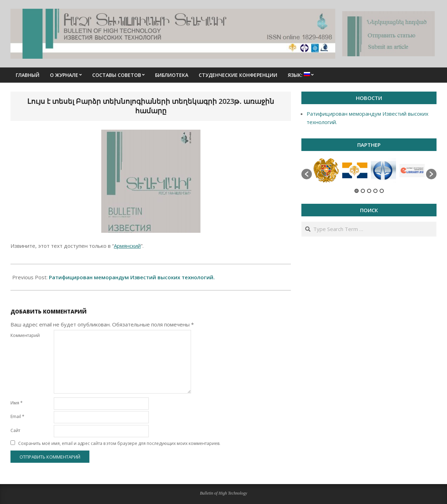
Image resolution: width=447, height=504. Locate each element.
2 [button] (363, 191)
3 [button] (369, 191)
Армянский (127, 246)
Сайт (15, 430)
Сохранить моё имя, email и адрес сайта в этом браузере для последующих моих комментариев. (119, 443)
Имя (17, 403)
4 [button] (375, 191)
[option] (326, 170)
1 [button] (357, 191)
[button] (307, 174)
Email (17, 416)
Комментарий (25, 335)
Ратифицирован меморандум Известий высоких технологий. (132, 277)
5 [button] (382, 191)
